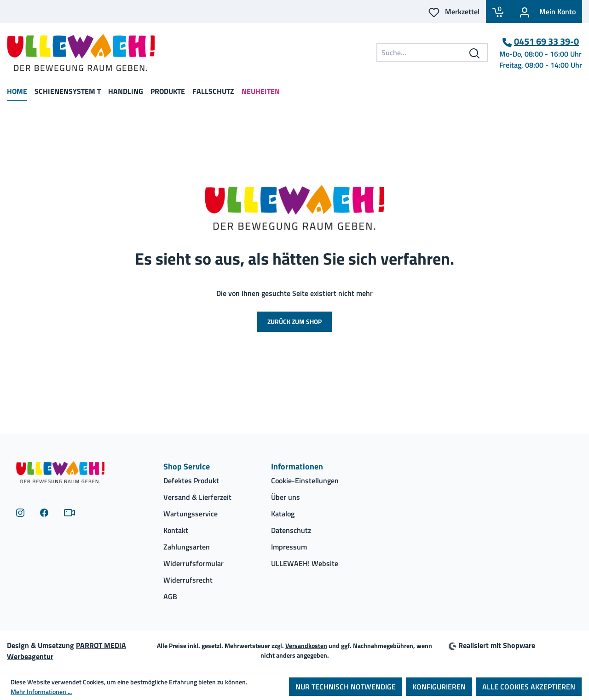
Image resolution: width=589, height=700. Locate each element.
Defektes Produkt (191, 480)
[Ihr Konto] (546, 12)
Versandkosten (306, 645)
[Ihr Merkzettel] (454, 12)
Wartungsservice (191, 514)
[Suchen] (475, 52)
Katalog (283, 514)
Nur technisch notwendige (346, 687)
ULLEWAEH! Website (305, 563)
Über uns (286, 497)
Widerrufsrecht (188, 580)
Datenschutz (291, 530)
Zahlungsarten (187, 547)
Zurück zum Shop (294, 321)
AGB (170, 596)
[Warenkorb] (498, 12)
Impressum (289, 547)
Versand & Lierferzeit (197, 497)
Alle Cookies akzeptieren (529, 687)
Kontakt (176, 530)
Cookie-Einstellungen (305, 480)
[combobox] (432, 52)
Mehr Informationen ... (41, 691)
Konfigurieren (439, 687)
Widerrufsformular (193, 563)
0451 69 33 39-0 (546, 41)
